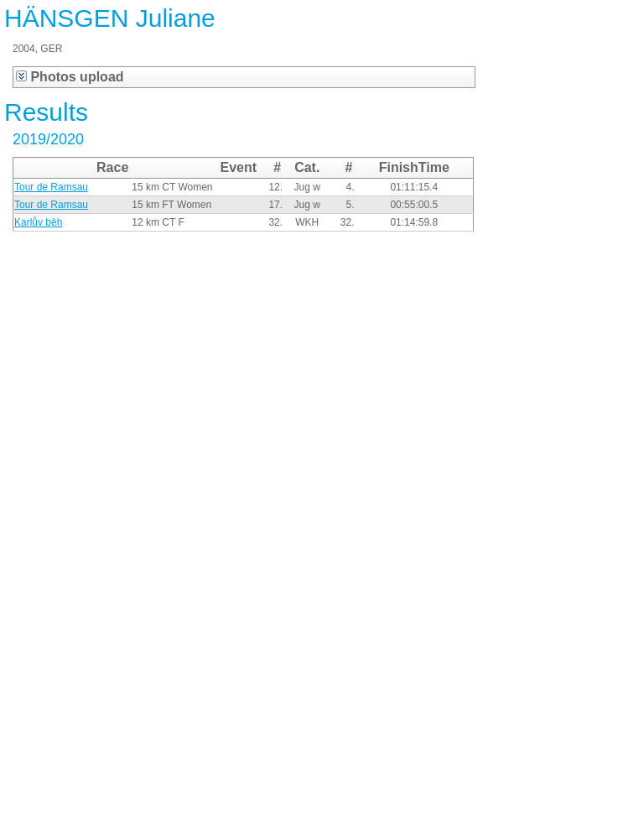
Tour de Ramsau (51, 187)
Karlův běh (38, 222)
